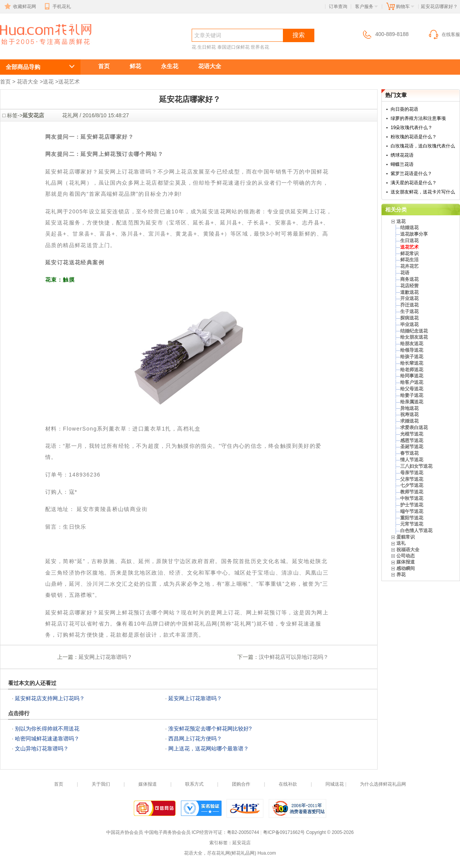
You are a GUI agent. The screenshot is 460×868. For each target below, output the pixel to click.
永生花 (170, 66)
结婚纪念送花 (414, 331)
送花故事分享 (414, 234)
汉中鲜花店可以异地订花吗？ (294, 657)
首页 (104, 66)
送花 (48, 82)
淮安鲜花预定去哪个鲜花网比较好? (210, 729)
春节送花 (409, 453)
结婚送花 (409, 228)
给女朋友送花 (414, 337)
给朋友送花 (412, 344)
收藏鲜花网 (20, 7)
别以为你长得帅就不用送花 (47, 729)
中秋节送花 (412, 498)
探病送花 (409, 318)
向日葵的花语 (404, 109)
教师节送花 (412, 492)
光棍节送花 (412, 434)
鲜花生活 (409, 260)
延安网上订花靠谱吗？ (105, 657)
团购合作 (241, 784)
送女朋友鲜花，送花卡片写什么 (423, 192)
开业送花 (409, 298)
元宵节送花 (412, 524)
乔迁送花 (409, 305)
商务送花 (409, 279)
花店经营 (409, 286)
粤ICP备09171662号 (284, 832)
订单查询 (338, 7)
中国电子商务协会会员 (168, 832)
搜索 (299, 35)
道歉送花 (409, 292)
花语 (405, 273)
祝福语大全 (408, 550)
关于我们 (101, 784)
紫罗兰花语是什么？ (411, 174)
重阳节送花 (412, 518)
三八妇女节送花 (416, 466)
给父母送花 (412, 389)
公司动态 (406, 556)
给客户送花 (412, 382)
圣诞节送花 (412, 447)
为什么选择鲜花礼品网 (383, 784)
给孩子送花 (412, 357)
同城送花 (335, 784)
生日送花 (409, 241)
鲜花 (135, 66)
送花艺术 (69, 82)
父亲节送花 (412, 479)
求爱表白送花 (414, 427)
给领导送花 (412, 350)
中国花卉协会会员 (125, 832)
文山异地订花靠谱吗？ (42, 748)
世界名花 (260, 47)
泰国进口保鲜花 (233, 47)
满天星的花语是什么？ (414, 183)
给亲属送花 (412, 402)
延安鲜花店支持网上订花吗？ (50, 698)
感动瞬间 (406, 568)
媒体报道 (406, 562)
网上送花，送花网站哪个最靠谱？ (209, 748)
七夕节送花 (412, 485)
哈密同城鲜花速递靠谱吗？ (47, 739)
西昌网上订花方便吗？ (195, 739)
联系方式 (194, 784)
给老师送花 (412, 370)
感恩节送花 (412, 441)
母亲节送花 (412, 473)
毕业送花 (409, 324)
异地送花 (409, 408)
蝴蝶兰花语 (402, 164)
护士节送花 (412, 505)
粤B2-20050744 (243, 832)
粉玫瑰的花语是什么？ (414, 137)
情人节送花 (412, 460)
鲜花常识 (409, 254)
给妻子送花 (412, 395)
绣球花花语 (402, 155)
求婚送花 (409, 421)
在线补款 (288, 784)
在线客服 (444, 34)
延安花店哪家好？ (41, 48)
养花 (401, 575)
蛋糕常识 (406, 537)
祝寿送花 (409, 414)
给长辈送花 (412, 363)
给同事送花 (412, 376)
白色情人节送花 (416, 531)
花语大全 (210, 66)
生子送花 (409, 311)
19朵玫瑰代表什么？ (412, 128)
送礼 (401, 543)
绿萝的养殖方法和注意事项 (418, 118)
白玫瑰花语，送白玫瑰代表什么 (423, 146)
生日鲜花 (207, 47)
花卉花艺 (409, 266)
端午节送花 (412, 511)
